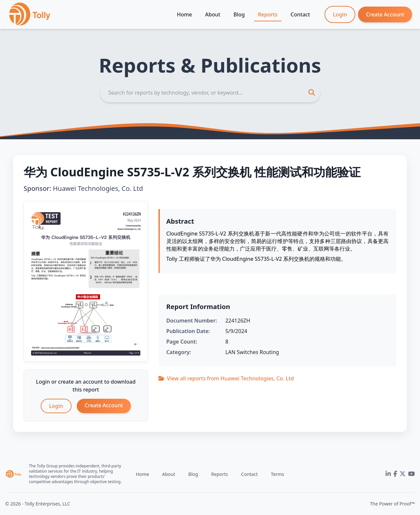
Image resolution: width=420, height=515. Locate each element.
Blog (239, 14)
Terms (277, 474)
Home (184, 14)
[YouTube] (411, 474)
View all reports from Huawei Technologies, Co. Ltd (226, 378)
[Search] (210, 93)
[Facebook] (395, 474)
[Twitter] (403, 474)
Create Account (385, 14)
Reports (268, 14)
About (213, 14)
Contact (300, 14)
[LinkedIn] (388, 474)
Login (340, 14)
